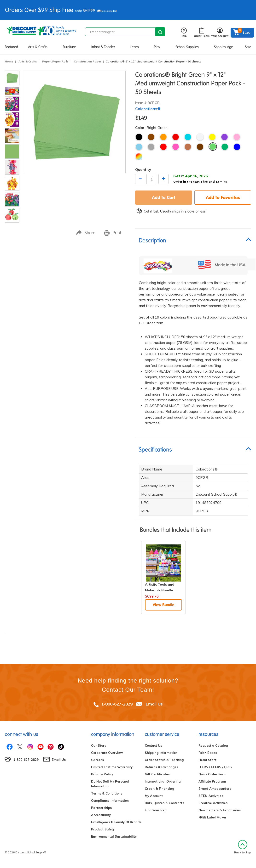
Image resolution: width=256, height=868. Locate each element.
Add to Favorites (223, 197)
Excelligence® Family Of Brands (116, 822)
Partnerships (101, 808)
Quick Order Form (212, 774)
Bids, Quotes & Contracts (164, 803)
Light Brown (188, 147)
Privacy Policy (102, 774)
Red (176, 137)
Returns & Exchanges (161, 767)
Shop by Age (224, 47)
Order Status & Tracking (164, 760)
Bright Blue (237, 147)
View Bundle (163, 605)
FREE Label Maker (212, 817)
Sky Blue (139, 147)
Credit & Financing (159, 789)
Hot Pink (176, 147)
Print (113, 233)
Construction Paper (87, 61)
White (200, 137)
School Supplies (187, 47)
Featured (11, 47)
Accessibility (101, 815)
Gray (151, 147)
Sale (248, 47)
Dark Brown (200, 147)
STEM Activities (211, 796)
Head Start (207, 760)
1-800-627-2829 (117, 704)
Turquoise (188, 137)
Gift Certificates (157, 774)
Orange (163, 137)
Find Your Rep (156, 810)
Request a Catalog (213, 745)
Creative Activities (213, 803)
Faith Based (208, 753)
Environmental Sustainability (114, 836)
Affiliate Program (212, 781)
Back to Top (243, 847)
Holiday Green (225, 147)
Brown (151, 137)
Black (139, 137)
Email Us (154, 704)
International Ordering (163, 781)
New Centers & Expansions (220, 810)
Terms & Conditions (107, 793)
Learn (135, 47)
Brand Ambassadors (215, 789)
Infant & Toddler (103, 47)
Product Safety (103, 829)
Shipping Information (161, 753)
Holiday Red (163, 147)
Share (86, 233)
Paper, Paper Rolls (55, 61)
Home (9, 61)
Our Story (99, 745)
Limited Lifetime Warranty (112, 767)
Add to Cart (164, 197)
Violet (224, 137)
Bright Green (213, 147)
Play (157, 47)
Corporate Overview (107, 753)
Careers (97, 760)
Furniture (69, 47)
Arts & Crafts (38, 47)
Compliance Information (110, 801)
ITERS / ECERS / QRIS (215, 767)
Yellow (212, 137)
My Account (154, 796)
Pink (237, 137)
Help (184, 33)
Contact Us (153, 745)
